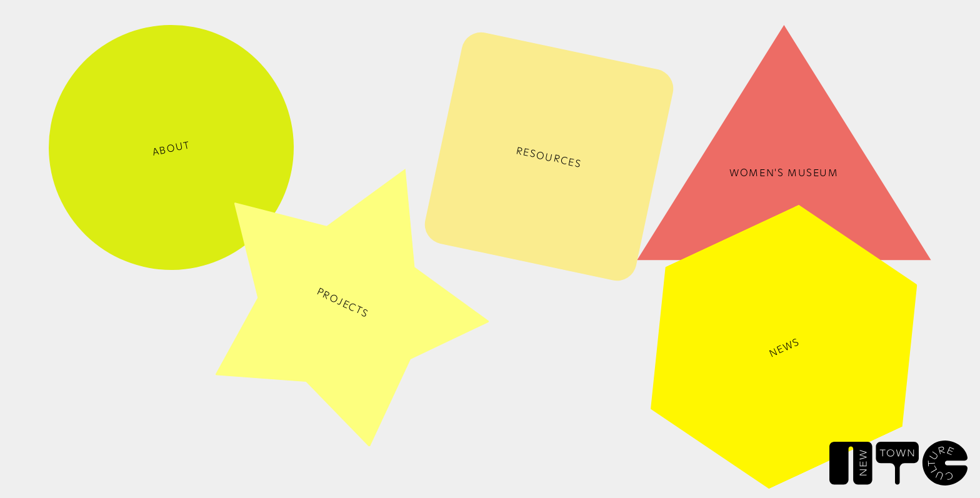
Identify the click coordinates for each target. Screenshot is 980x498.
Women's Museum (784, 172)
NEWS (784, 347)
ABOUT (172, 148)
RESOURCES (549, 157)
